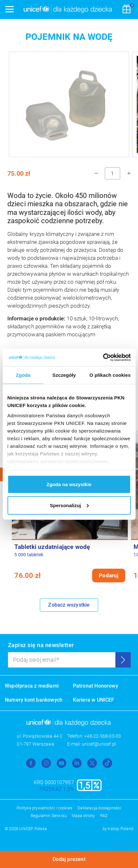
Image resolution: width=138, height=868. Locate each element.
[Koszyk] (127, 10)
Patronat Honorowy (96, 686)
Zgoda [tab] (23, 375)
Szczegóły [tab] (64, 375)
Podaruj (109, 575)
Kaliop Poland (120, 829)
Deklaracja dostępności (99, 808)
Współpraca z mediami (32, 686)
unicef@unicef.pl (99, 744)
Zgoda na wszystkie (69, 484)
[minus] (96, 173)
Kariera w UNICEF (94, 700)
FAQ (104, 816)
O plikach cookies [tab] (110, 375)
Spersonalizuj (69, 505)
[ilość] (113, 173)
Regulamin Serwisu (49, 816)
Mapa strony (83, 816)
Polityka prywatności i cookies (44, 808)
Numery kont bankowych (34, 700)
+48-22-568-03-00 (102, 736)
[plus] (129, 173)
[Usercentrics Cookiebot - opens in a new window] (103, 357)
